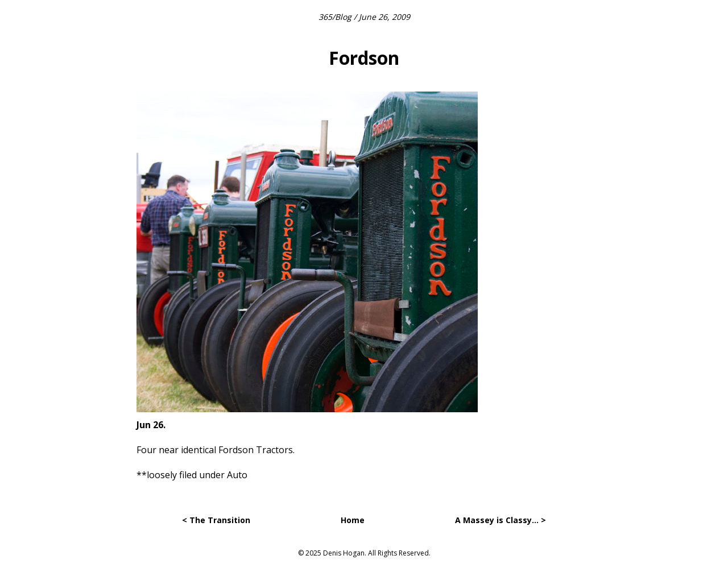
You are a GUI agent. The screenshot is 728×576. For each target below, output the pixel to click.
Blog (343, 17)
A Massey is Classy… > (500, 520)
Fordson (364, 58)
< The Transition (216, 520)
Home (353, 520)
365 (325, 17)
